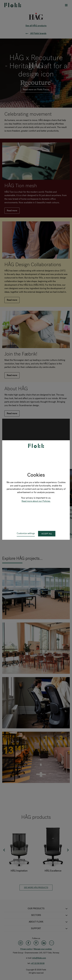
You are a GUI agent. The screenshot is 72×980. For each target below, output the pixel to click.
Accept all (47, 534)
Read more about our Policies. (36, 501)
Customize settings (26, 533)
